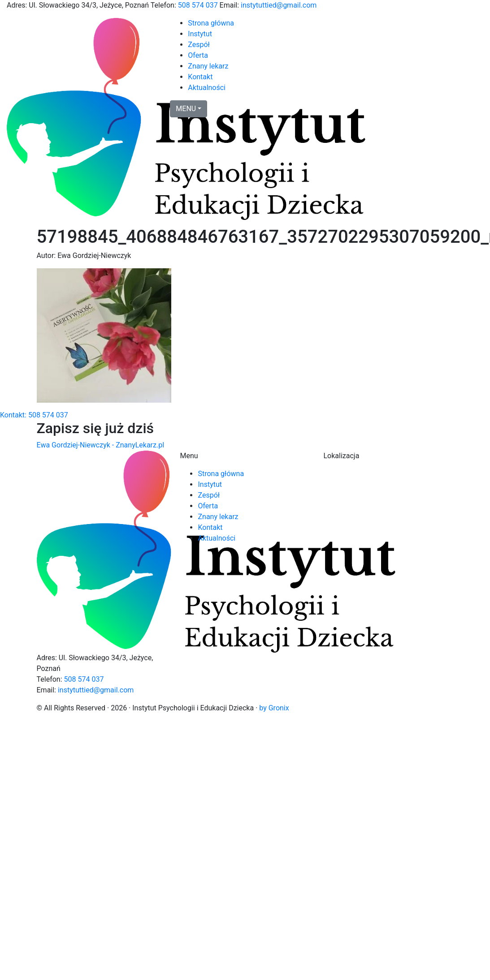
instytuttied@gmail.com (279, 5)
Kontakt (200, 77)
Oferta (198, 55)
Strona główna (211, 23)
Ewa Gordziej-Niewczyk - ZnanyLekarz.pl (101, 445)
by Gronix (274, 708)
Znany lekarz (208, 66)
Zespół (199, 45)
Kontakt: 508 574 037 (34, 415)
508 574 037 (198, 5)
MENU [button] (186, 109)
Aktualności (207, 88)
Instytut (200, 34)
